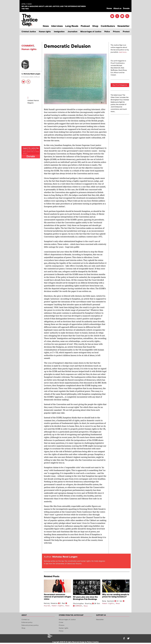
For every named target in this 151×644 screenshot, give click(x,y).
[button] (127, 16)
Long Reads (72, 26)
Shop (95, 26)
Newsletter (123, 26)
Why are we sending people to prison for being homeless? (116, 596)
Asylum (47, 606)
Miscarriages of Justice (91, 32)
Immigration (59, 32)
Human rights (45, 32)
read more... (123, 52)
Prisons (116, 32)
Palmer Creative (93, 642)
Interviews (57, 26)
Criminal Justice (29, 32)
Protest (126, 32)
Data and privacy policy (30, 625)
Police (107, 32)
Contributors (108, 26)
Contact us (25, 620)
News (46, 26)
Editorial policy (27, 622)
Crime (61, 622)
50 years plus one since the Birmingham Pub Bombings (85, 598)
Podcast (85, 26)
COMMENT (28, 46)
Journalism (72, 32)
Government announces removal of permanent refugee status (57, 597)
